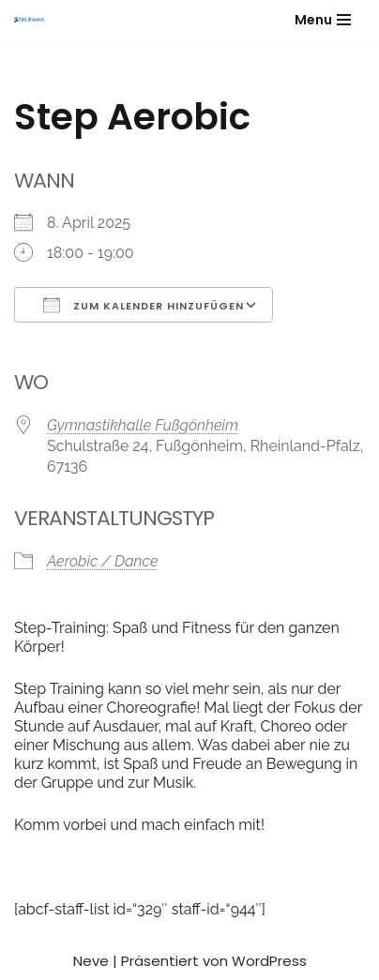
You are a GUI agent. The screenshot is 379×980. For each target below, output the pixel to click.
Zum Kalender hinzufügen (144, 305)
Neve (91, 961)
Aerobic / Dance (102, 561)
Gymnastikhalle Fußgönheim (143, 425)
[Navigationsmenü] (323, 20)
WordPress (269, 961)
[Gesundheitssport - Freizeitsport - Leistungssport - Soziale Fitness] (34, 20)
